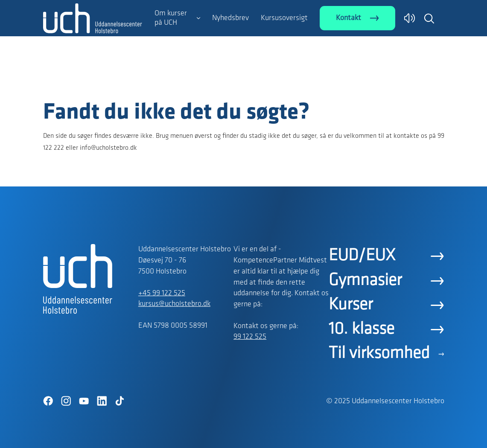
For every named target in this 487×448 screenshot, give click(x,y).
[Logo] (93, 82)
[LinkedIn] (102, 401)
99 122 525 (250, 337)
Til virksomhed (379, 354)
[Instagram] (66, 401)
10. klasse (362, 329)
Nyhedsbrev (230, 18)
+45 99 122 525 (162, 293)
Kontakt (348, 18)
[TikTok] (120, 401)
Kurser (351, 305)
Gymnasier (365, 281)
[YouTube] (84, 401)
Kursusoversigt (284, 18)
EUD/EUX (362, 256)
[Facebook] (48, 401)
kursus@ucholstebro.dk (174, 304)
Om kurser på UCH (171, 18)
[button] (429, 18)
